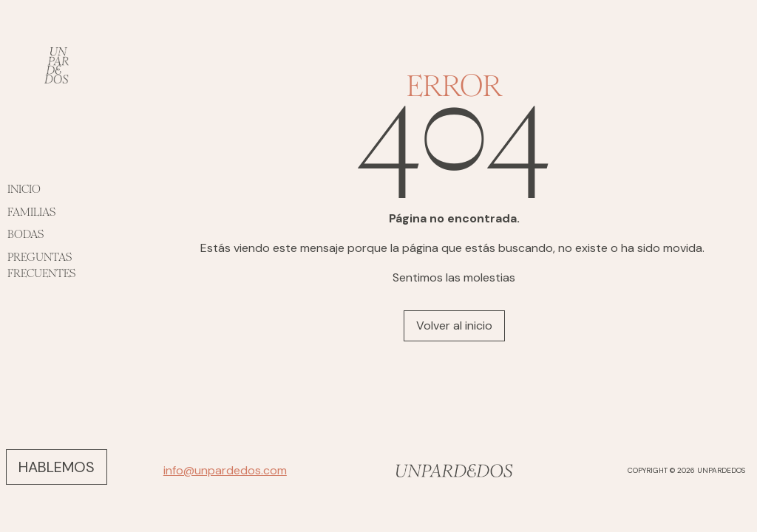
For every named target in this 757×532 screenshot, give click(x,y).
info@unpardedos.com (225, 470)
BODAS (26, 234)
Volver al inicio (454, 325)
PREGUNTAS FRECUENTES (41, 265)
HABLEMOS (57, 467)
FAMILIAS (31, 212)
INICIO (24, 189)
